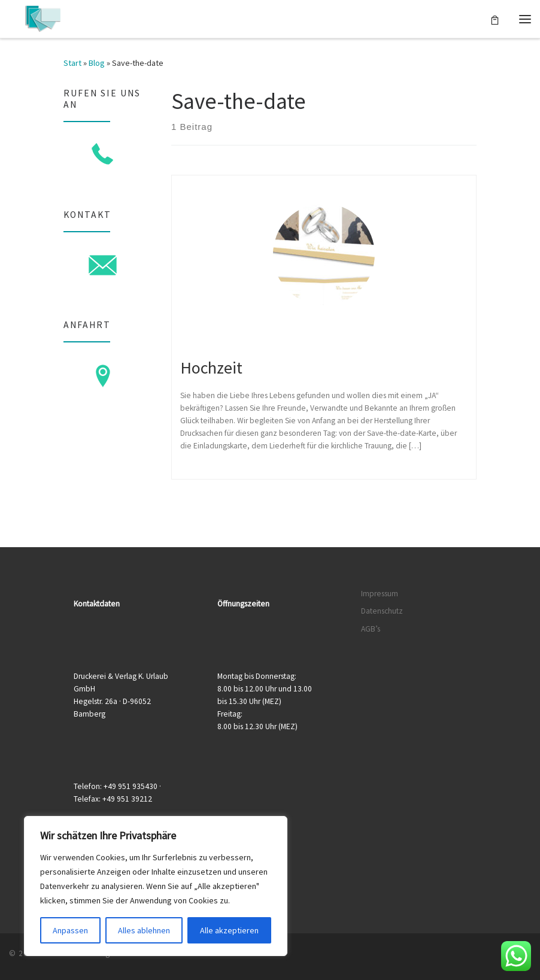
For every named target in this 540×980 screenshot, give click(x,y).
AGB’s (371, 629)
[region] (156, 886)
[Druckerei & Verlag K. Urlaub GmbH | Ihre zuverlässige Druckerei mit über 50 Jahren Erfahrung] (43, 17)
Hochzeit (211, 368)
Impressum (380, 594)
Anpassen (70, 930)
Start (72, 63)
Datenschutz (382, 611)
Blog (97, 63)
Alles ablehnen (144, 930)
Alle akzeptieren (229, 930)
